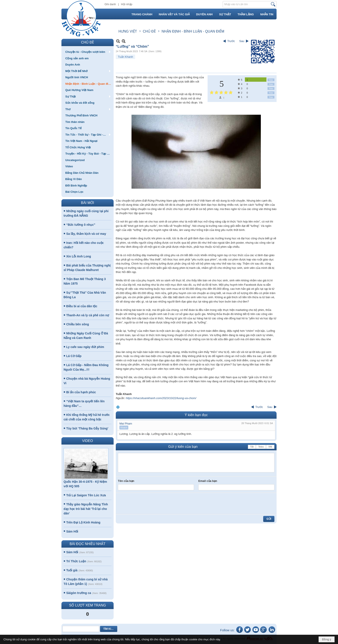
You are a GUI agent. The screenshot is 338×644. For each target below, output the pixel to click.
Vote (271, 80)
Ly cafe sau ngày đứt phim (85, 347)
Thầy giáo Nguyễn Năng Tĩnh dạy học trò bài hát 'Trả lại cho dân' (86, 509)
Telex (261, 447)
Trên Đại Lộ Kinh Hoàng (83, 522)
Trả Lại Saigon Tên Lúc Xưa (86, 495)
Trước (231, 41)
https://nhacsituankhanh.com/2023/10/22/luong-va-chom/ (161, 398)
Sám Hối (72, 531)
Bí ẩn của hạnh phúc (81, 392)
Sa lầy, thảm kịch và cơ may (86, 234)
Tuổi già (72, 570)
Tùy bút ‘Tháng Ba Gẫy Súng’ (87, 428)
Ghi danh (110, 4)
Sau (242, 41)
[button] (88, 52)
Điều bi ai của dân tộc (82, 306)
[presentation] (151, 503)
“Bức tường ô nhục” (81, 225)
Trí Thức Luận (76, 561)
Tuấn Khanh (125, 57)
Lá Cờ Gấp (74, 356)
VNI (270, 447)
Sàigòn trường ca (79, 593)
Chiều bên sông (77, 324)
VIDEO (88, 441)
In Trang (118, 407)
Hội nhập (127, 4)
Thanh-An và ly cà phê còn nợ (88, 315)
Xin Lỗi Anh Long (79, 256)
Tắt (252, 447)
